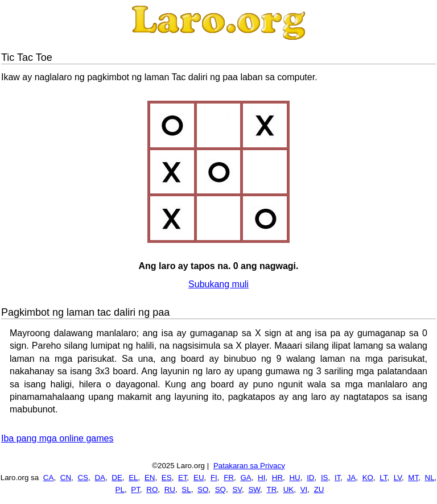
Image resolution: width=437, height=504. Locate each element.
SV (237, 489)
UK (289, 489)
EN (150, 478)
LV (398, 478)
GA (246, 478)
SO (203, 489)
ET (183, 478)
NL (430, 478)
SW (254, 489)
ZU (319, 489)
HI (261, 478)
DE (117, 478)
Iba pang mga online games (57, 438)
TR (272, 489)
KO (368, 478)
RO (152, 489)
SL (186, 489)
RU (170, 489)
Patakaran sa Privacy (249, 466)
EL (133, 478)
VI (304, 489)
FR (229, 478)
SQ (220, 489)
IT (337, 478)
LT (383, 478)
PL (120, 489)
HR (277, 478)
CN (66, 478)
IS (325, 478)
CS (83, 478)
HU (294, 478)
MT (413, 478)
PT (135, 489)
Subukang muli (218, 284)
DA (100, 478)
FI (214, 478)
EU (199, 478)
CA (49, 478)
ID (310, 478)
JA (352, 478)
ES (167, 478)
